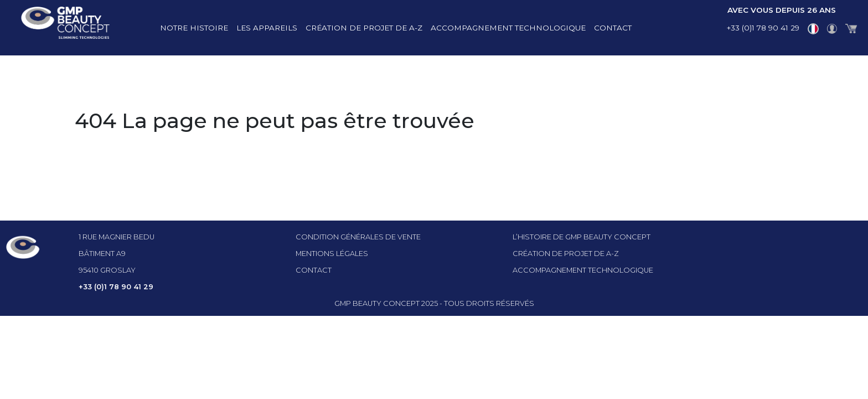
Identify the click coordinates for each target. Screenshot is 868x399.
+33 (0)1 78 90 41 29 (763, 28)
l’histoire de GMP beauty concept (582, 237)
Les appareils (267, 28)
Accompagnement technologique (508, 28)
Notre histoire (194, 28)
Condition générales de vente (358, 237)
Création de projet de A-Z (364, 28)
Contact (613, 28)
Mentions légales (332, 254)
